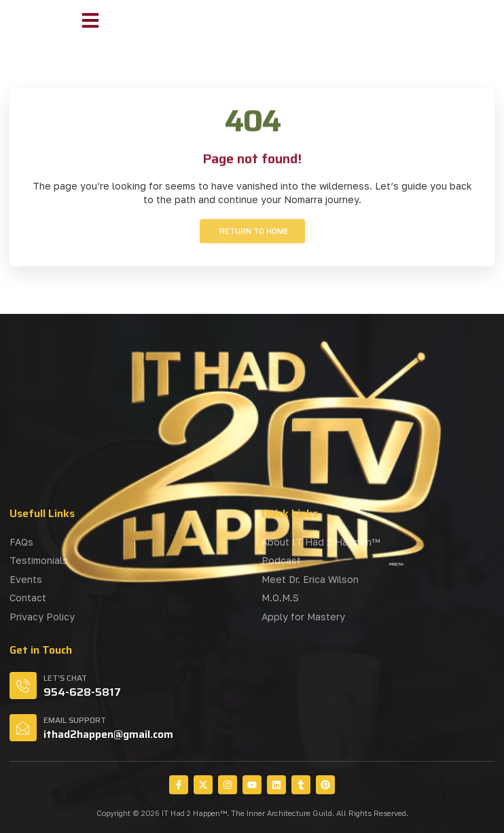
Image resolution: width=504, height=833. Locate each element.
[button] (90, 20)
